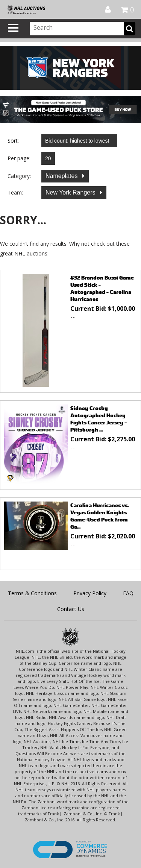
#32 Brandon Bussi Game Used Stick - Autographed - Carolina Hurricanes (102, 288)
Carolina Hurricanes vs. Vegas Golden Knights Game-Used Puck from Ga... (99, 516)
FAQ (128, 593)
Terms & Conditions (32, 593)
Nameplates (62, 176)
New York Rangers (71, 192)
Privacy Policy (90, 593)
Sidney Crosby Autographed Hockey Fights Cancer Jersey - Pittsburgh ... (99, 419)
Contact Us (71, 609)
